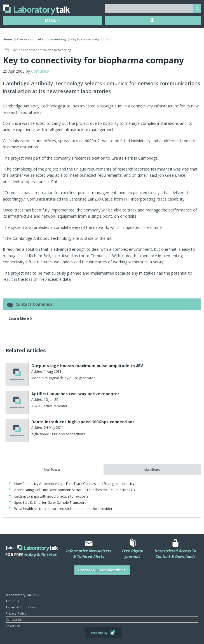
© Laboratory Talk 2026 (23, 594)
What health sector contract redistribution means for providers (64, 509)
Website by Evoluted (104, 633)
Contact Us (14, 619)
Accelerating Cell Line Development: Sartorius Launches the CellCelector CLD (75, 490)
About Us (12, 601)
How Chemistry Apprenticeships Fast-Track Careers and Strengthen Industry (74, 484)
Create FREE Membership (102, 570)
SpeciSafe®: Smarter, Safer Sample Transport (50, 502)
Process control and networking (41, 39)
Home (7, 39)
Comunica (40, 71)
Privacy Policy (16, 613)
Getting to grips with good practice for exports (51, 496)
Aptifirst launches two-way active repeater (75, 394)
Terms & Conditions (21, 607)
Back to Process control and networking (38, 50)
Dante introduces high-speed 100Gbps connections (83, 422)
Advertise (13, 625)
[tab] (52, 469)
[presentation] (52, 469)
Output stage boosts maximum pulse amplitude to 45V (87, 366)
